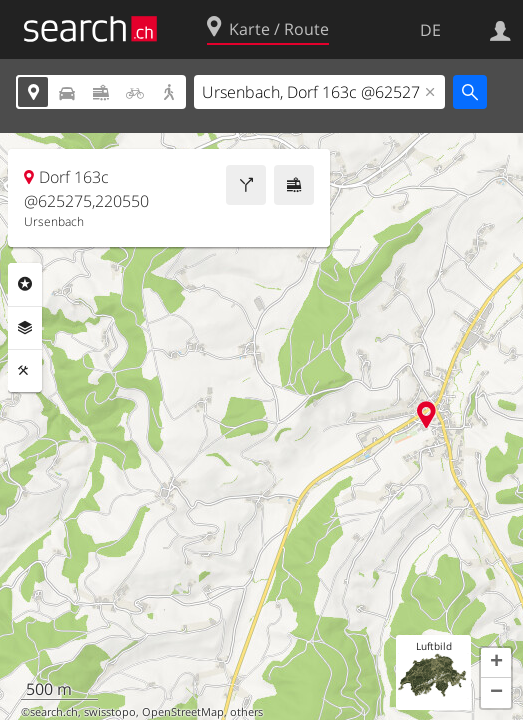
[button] (496, 663)
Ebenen (25, 328)
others (246, 712)
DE (430, 30)
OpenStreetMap (183, 712)
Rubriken (25, 284)
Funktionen (25, 371)
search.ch (54, 712)
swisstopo (110, 712)
